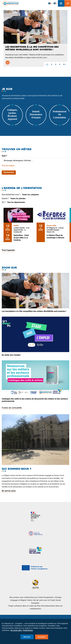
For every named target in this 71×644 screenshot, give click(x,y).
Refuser (27, 637)
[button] (46, 64)
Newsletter (50, 3)
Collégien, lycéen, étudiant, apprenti (12, 115)
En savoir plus (9, 491)
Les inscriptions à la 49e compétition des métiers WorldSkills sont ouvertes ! (34, 311)
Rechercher (9, 172)
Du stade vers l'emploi (11, 355)
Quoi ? (4, 156)
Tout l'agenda (8, 250)
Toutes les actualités (12, 408)
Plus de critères (8, 166)
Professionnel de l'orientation (60, 115)
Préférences (28, 630)
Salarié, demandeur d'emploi (36, 115)
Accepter (42, 637)
